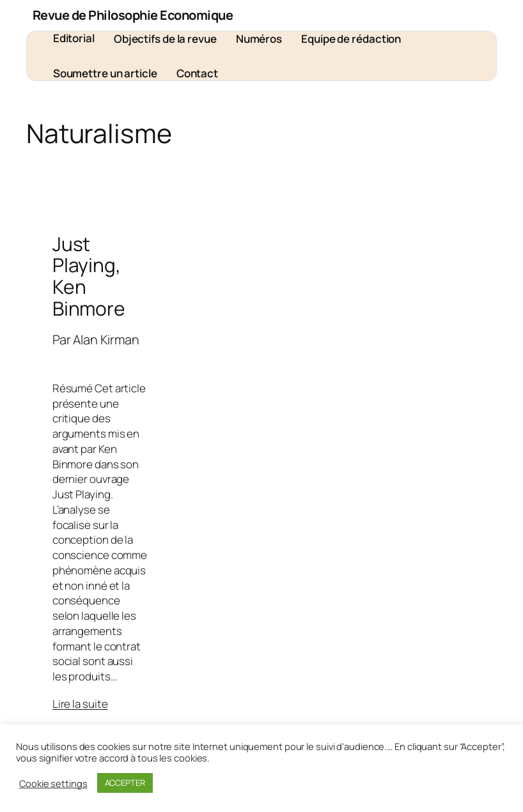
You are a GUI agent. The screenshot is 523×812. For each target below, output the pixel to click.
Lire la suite (80, 704)
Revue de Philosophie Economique (133, 15)
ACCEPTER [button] (125, 783)
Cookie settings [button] (53, 783)
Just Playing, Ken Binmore (89, 276)
